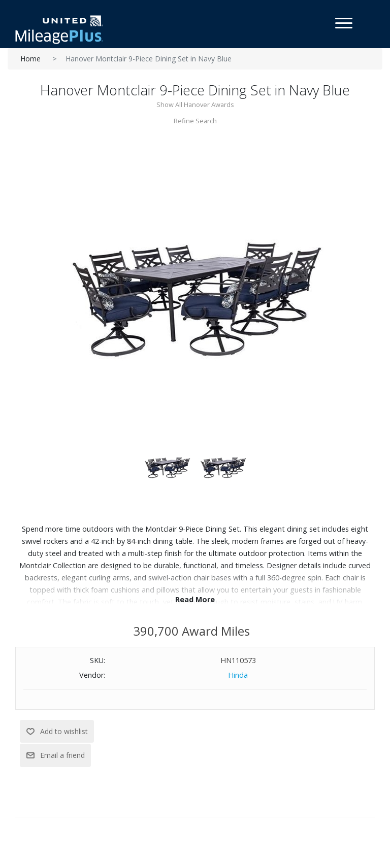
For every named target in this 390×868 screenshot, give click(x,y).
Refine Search (195, 121)
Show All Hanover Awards (195, 105)
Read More (195, 599)
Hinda (238, 675)
